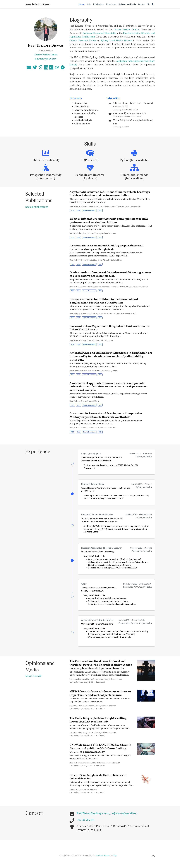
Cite (78, 210)
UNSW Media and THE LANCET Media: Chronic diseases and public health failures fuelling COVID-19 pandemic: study (100, 753)
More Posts (34, 680)
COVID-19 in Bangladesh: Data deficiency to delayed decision (98, 781)
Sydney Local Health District (117, 40)
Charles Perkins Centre (126, 29)
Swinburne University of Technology (98, 554)
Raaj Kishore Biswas (38, 4)
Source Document (89, 210)
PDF (72, 210)
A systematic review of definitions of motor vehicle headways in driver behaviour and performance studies (110, 194)
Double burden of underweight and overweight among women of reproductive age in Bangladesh (110, 274)
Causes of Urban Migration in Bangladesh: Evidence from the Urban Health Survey (110, 328)
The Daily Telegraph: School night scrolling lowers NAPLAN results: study (98, 724)
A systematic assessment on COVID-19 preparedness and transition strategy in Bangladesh (106, 248)
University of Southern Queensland (97, 627)
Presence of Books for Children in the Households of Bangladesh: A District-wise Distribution (104, 301)
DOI (100, 210)
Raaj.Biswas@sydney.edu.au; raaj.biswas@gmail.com (108, 818)
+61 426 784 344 (86, 824)
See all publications (37, 207)
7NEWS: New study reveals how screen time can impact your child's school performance (100, 697)
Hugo (115, 860)
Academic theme (103, 860)
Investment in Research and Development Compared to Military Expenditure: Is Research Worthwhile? (106, 415)
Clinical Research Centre (84, 40)
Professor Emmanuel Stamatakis (100, 33)
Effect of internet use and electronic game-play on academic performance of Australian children (109, 221)
